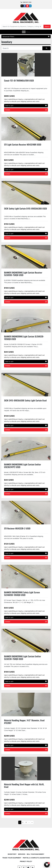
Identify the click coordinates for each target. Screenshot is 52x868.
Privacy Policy (26, 861)
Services (22, 854)
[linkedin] (30, 6)
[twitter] (22, 6)
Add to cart (26, 106)
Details (26, 110)
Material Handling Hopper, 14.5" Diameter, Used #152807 (24, 722)
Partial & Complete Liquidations (36, 858)
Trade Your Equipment (12, 858)
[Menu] (24, 32)
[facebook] (25, 6)
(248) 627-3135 (27, 2)
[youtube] (27, 6)
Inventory (12, 854)
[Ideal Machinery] (26, 844)
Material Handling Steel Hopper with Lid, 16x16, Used (24, 786)
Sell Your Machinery (35, 854)
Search (47, 26)
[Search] (22, 26)
